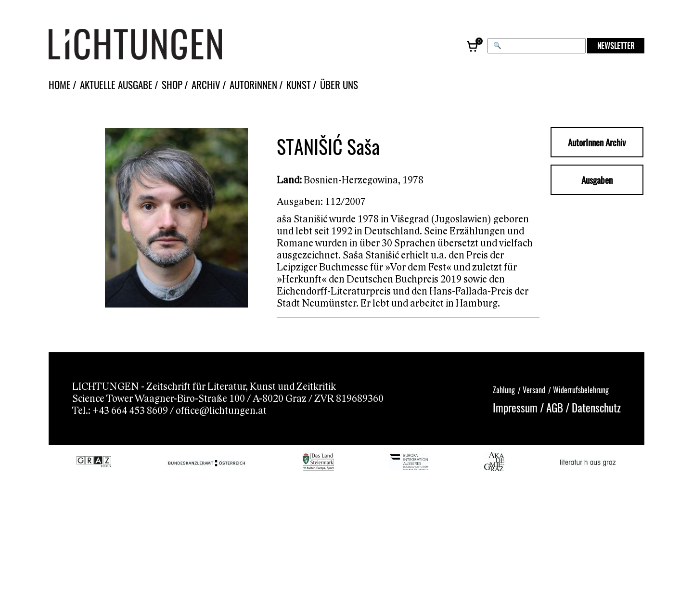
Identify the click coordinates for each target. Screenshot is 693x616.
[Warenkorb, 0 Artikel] (473, 46)
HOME (60, 84)
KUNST (299, 84)
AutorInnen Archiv (597, 142)
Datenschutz (596, 407)
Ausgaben (597, 180)
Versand (534, 390)
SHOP (172, 84)
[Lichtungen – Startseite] (157, 46)
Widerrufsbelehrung (581, 390)
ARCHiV (206, 84)
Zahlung (504, 390)
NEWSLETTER (616, 46)
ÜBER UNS (339, 84)
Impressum (515, 407)
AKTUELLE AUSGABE (116, 84)
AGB (555, 407)
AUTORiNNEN (253, 84)
